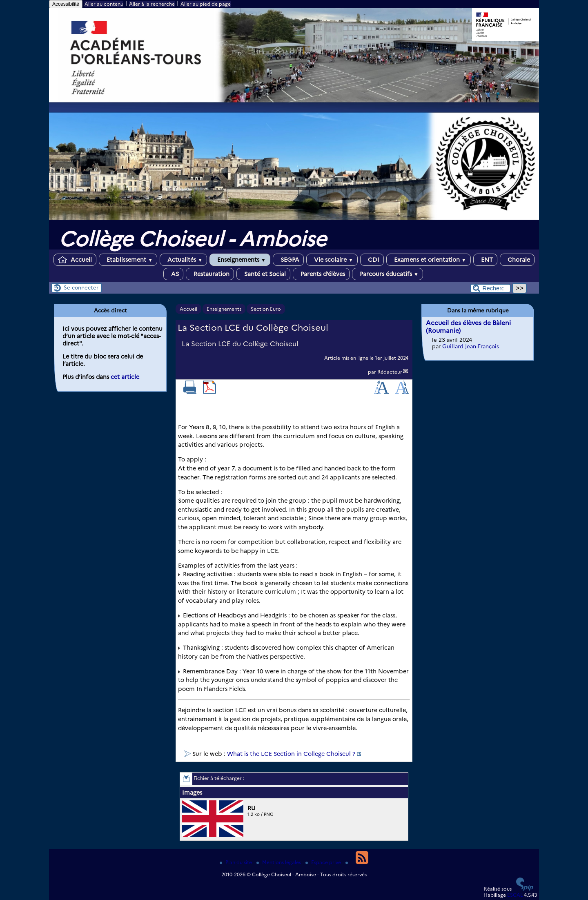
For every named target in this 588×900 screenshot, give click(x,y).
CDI (372, 260)
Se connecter (81, 287)
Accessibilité (66, 4)
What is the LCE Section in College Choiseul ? (291, 754)
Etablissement (128, 260)
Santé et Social (263, 274)
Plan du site (236, 862)
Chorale (517, 260)
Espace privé (324, 862)
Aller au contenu (104, 4)
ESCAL (515, 895)
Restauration (210, 274)
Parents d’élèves (321, 274)
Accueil (75, 260)
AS (173, 274)
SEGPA (288, 260)
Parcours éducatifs (388, 274)
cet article (125, 377)
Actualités (183, 260)
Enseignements (240, 260)
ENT (485, 260)
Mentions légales (279, 862)
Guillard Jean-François (471, 346)
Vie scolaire (332, 260)
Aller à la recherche (152, 4)
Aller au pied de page (206, 4)
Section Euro (266, 309)
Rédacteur (390, 372)
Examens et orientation (429, 260)
